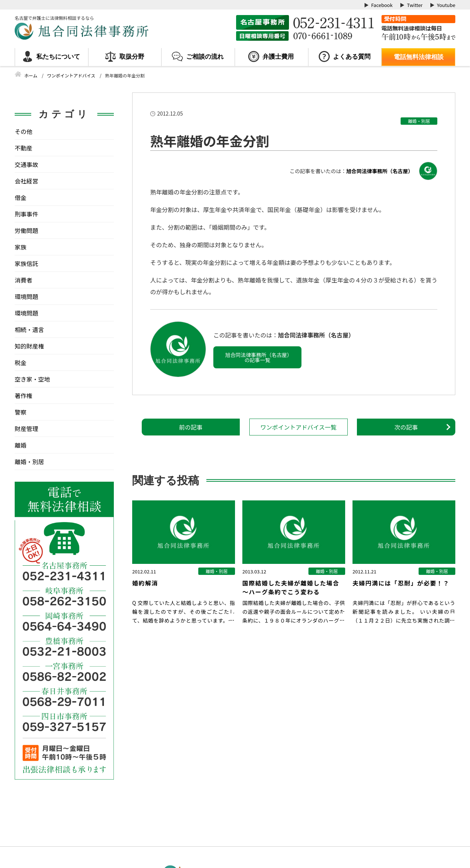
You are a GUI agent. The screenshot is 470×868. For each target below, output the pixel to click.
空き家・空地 (32, 379)
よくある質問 (352, 57)
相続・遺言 (29, 329)
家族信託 (26, 263)
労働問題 (26, 230)
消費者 (23, 280)
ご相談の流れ (205, 57)
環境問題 (26, 296)
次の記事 (406, 427)
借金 (21, 197)
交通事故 (26, 164)
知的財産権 (29, 346)
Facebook (382, 5)
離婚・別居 (419, 121)
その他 (23, 131)
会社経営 (26, 181)
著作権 (23, 395)
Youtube (446, 5)
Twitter (415, 5)
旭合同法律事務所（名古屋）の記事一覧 (258, 357)
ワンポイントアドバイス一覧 (299, 427)
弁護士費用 (278, 57)
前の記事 (191, 427)
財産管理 (26, 428)
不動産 (23, 148)
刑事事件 (26, 214)
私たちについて (58, 57)
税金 (21, 362)
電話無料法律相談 (419, 57)
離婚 (21, 445)
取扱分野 (132, 57)
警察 (21, 412)
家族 (21, 247)
